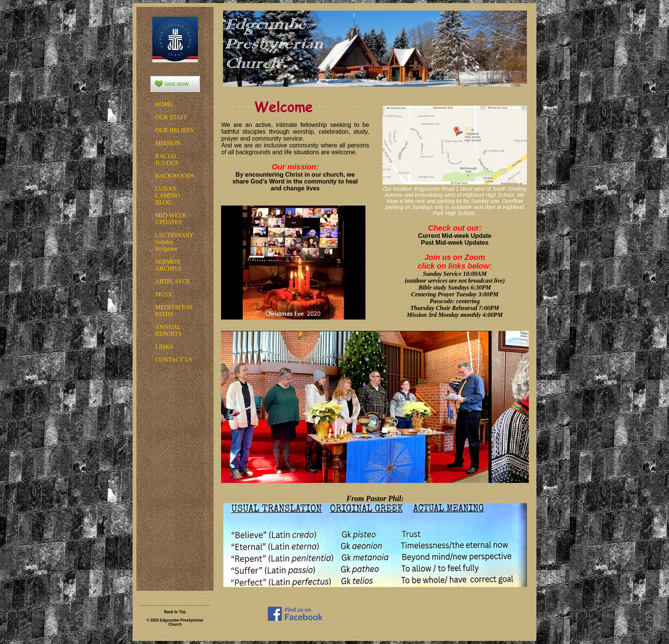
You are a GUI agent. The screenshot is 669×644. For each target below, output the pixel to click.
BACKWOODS (175, 176)
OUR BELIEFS (175, 130)
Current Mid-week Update (455, 236)
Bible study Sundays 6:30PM (455, 287)
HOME (164, 104)
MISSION (168, 143)
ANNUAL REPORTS (168, 330)
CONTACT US (174, 360)
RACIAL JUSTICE (167, 159)
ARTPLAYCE (173, 281)
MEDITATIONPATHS (174, 311)
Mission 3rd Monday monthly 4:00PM (455, 315)
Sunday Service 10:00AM (455, 274)
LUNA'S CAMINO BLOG (168, 195)
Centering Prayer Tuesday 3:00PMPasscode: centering (455, 298)
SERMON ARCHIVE (169, 265)
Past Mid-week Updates (455, 243)
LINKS (164, 347)
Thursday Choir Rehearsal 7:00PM (455, 308)
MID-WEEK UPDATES (171, 219)
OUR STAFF (172, 117)
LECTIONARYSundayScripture (175, 242)
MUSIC (165, 294)
